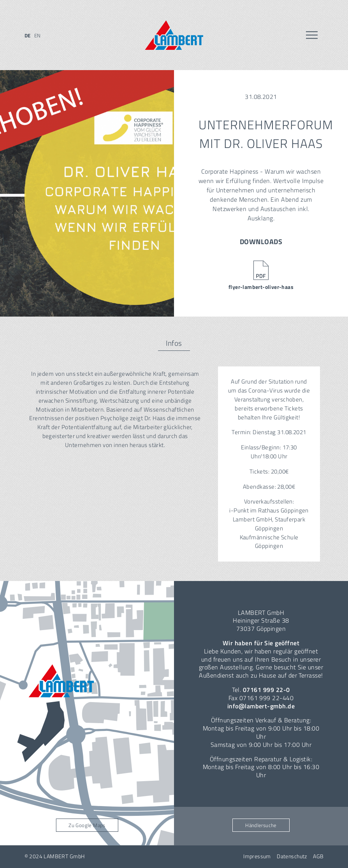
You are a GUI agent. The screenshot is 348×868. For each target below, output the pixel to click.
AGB (318, 856)
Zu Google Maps (87, 825)
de (28, 35)
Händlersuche (261, 825)
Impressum (257, 856)
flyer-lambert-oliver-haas (261, 287)
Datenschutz (292, 856)
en (38, 35)
